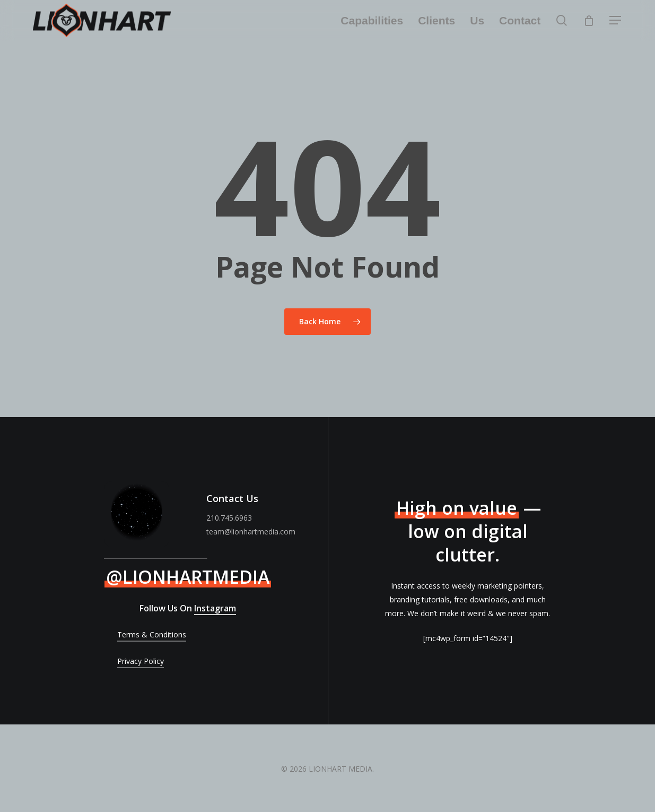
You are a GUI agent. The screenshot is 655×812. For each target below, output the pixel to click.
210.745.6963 (229, 518)
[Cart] (589, 21)
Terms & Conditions (152, 634)
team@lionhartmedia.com (251, 532)
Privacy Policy (141, 661)
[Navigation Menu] (616, 20)
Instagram (215, 608)
